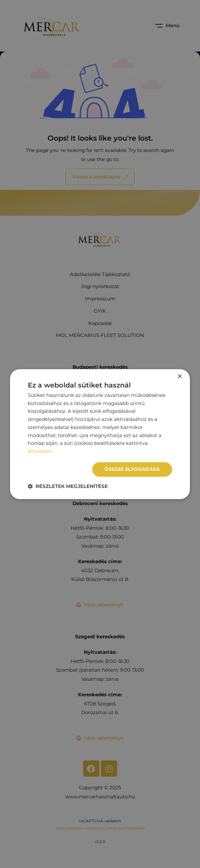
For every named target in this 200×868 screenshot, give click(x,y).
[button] (68, 486)
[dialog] (100, 434)
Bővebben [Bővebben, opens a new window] (40, 451)
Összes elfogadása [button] (132, 469)
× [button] (179, 377)
